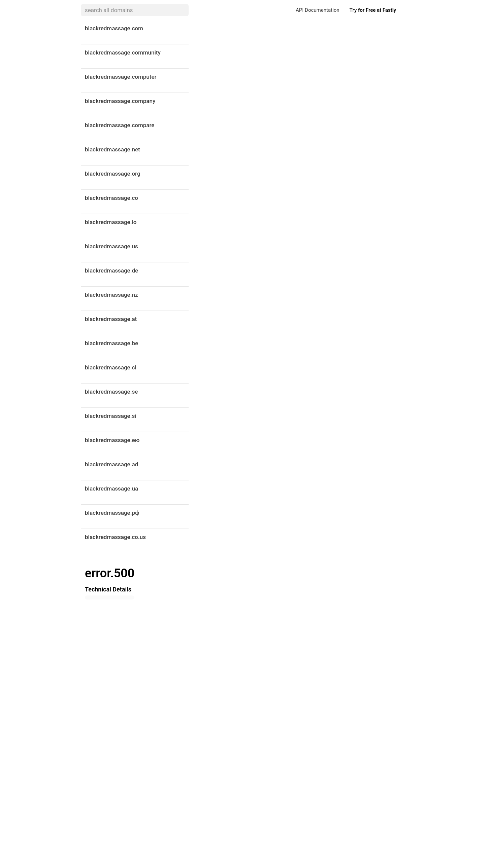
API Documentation (317, 10)
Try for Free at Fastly (373, 10)
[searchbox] (135, 10)
